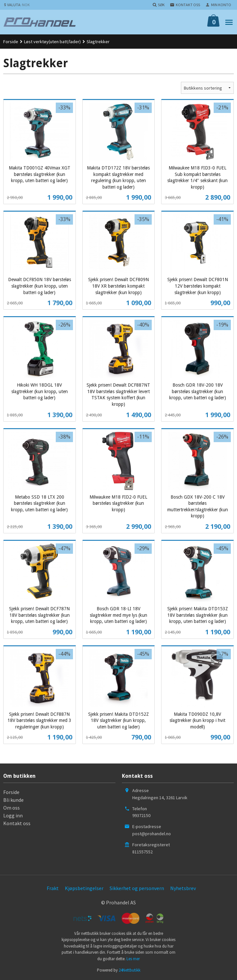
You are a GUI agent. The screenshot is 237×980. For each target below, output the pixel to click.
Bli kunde (13, 800)
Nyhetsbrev (183, 888)
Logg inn (13, 815)
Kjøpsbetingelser (84, 888)
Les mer (133, 959)
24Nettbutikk (130, 970)
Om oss (12, 808)
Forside (11, 42)
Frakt (53, 888)
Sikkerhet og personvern (137, 888)
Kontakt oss (17, 823)
